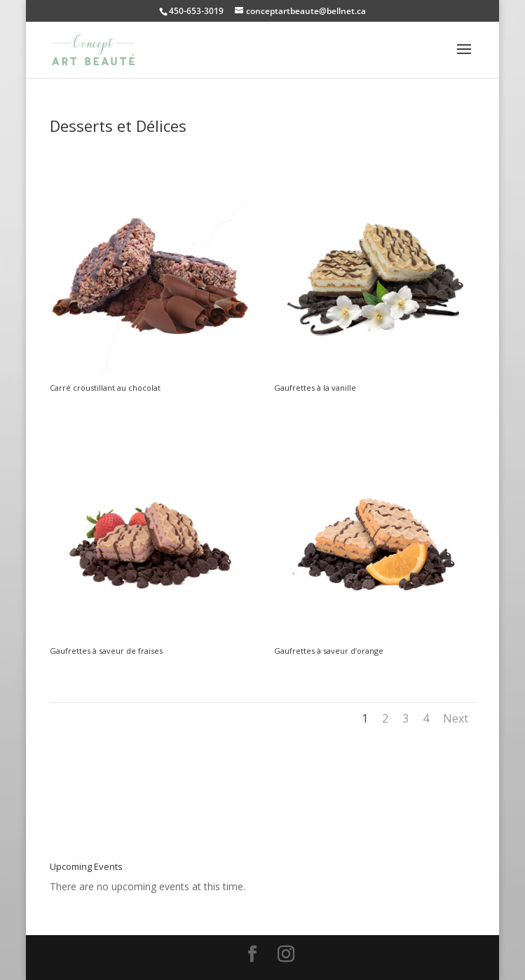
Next (456, 718)
